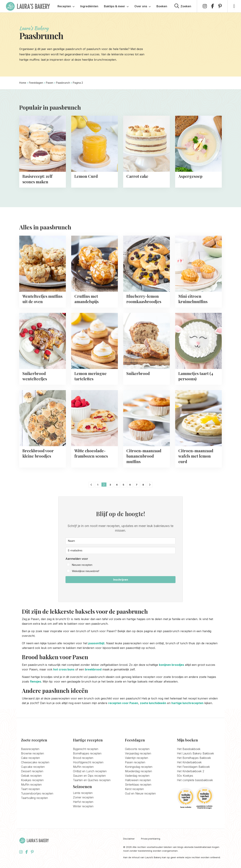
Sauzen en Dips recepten (89, 776)
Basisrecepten (30, 749)
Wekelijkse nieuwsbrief (86, 571)
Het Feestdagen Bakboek (193, 767)
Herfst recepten (83, 802)
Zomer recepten (83, 797)
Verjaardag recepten (138, 753)
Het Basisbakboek (189, 749)
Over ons (143, 6)
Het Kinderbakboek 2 (191, 771)
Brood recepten (83, 758)
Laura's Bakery (28, 6)
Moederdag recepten (138, 771)
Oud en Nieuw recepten (140, 793)
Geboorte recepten (137, 749)
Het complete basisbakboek (195, 780)
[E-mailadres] (120, 550)
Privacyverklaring (151, 839)
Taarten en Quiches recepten (92, 780)
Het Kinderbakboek (189, 762)
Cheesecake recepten (35, 762)
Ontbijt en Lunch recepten (90, 771)
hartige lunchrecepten (187, 703)
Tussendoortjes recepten (37, 793)
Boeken (162, 6)
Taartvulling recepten (34, 798)
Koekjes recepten (32, 780)
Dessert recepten (32, 771)
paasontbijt (96, 643)
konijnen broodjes (171, 665)
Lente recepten (83, 793)
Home (23, 83)
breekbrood (93, 669)
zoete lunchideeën (153, 703)
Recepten (66, 6)
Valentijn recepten (137, 758)
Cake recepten (30, 758)
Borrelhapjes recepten (87, 753)
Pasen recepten (135, 762)
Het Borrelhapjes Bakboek (194, 758)
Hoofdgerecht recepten (88, 762)
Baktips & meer (116, 6)
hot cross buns (64, 669)
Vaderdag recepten (137, 776)
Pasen (50, 83)
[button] (120, 565)
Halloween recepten (138, 780)
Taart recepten (30, 789)
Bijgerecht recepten (86, 749)
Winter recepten (83, 806)
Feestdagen (36, 83)
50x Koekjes (185, 776)
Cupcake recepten (33, 767)
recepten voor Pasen (123, 703)
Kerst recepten (134, 789)
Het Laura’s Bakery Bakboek (195, 753)
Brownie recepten (32, 753)
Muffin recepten (31, 785)
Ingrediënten (89, 6)
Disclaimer (129, 839)
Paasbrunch (63, 83)
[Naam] (120, 541)
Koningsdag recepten (139, 767)
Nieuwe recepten (82, 565)
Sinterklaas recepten (138, 785)
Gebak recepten (31, 776)
